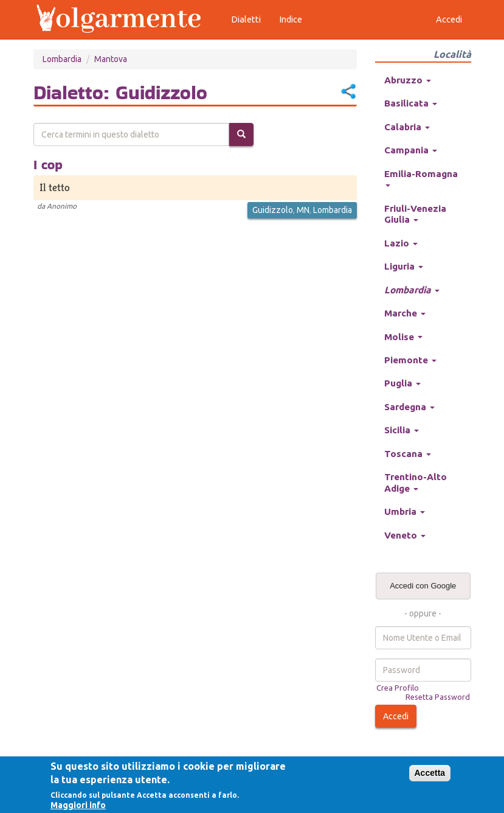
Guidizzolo (273, 210)
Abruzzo (408, 80)
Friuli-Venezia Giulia (415, 214)
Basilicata (411, 103)
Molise (403, 337)
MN (303, 210)
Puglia (402, 383)
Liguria (404, 266)
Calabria (407, 127)
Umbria (405, 511)
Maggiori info (78, 805)
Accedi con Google (423, 586)
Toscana (408, 454)
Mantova (111, 59)
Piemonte (410, 360)
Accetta (430, 773)
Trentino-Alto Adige (416, 482)
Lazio (401, 243)
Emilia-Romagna (421, 178)
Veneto (405, 535)
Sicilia (402, 430)
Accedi (396, 716)
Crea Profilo (398, 688)
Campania (411, 150)
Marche (405, 313)
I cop (48, 164)
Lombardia (62, 59)
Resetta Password (438, 697)
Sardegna (409, 407)
